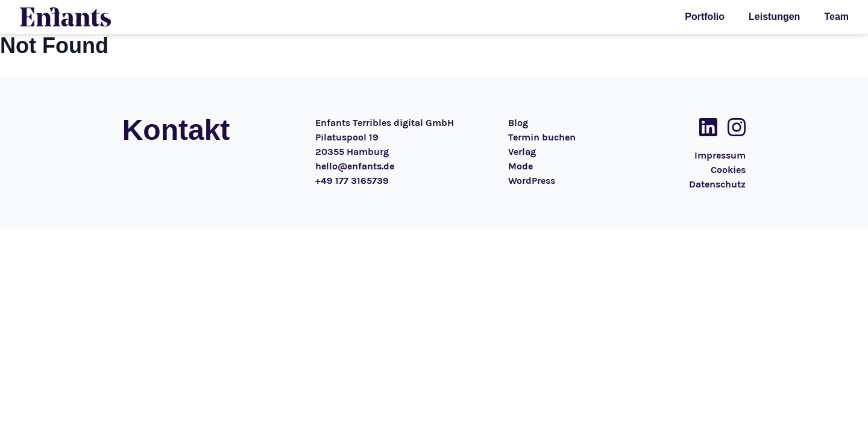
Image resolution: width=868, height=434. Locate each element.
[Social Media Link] (705, 127)
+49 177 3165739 (352, 181)
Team (836, 17)
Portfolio (705, 17)
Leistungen (774, 17)
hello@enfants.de (355, 166)
